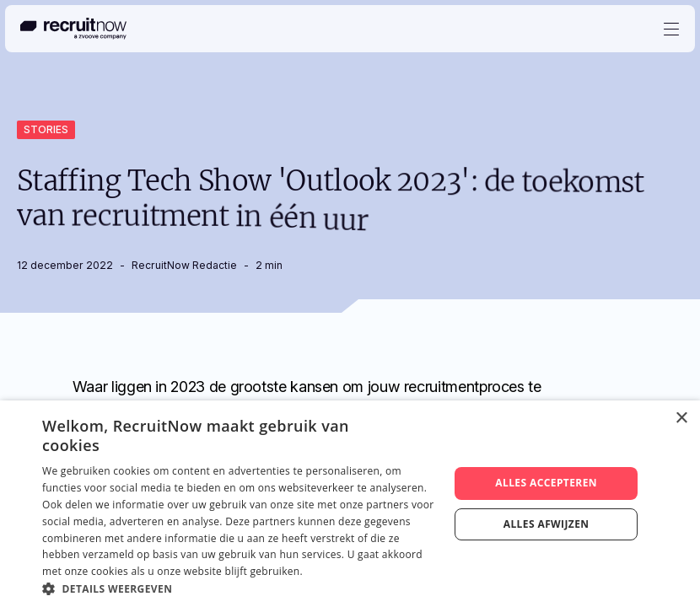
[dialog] (350, 504)
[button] (240, 587)
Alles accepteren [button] (546, 483)
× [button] (681, 419)
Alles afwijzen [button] (547, 524)
